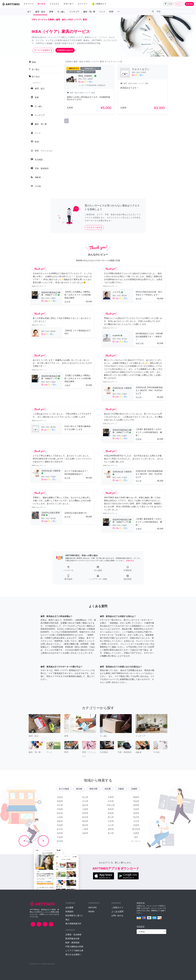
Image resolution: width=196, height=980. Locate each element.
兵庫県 (111, 797)
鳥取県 (111, 809)
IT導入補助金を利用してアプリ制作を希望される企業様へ (74, 951)
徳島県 (111, 829)
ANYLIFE (93, 908)
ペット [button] (102, 12)
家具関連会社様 (72, 939)
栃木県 (60, 829)
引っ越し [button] (61, 12)
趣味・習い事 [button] (89, 12)
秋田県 (60, 813)
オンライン (136, 841)
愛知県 (85, 825)
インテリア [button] (74, 12)
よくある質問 (117, 912)
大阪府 (121, 789)
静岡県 (85, 821)
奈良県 (111, 801)
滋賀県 (85, 833)
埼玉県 (108, 789)
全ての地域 (64, 789)
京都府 (134, 789)
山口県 (111, 825)
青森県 (60, 801)
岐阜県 (85, 817)
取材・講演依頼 (72, 943)
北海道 (60, 797)
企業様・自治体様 (73, 935)
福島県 (60, 821)
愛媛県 (136, 797)
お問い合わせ (117, 916)
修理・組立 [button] (40, 12)
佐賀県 (136, 809)
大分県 (136, 821)
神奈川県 (93, 789)
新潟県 (60, 841)
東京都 (79, 789)
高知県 (136, 801)
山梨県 (85, 809)
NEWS (91, 912)
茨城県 (60, 825)
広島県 (111, 821)
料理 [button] (111, 12)
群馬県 (60, 833)
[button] (168, 4)
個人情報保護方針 (73, 924)
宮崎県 (136, 825)
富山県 (85, 797)
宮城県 (60, 809)
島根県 (111, 813)
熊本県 (136, 817)
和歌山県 (111, 805)
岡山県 (111, 817)
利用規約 (69, 912)
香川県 (111, 833)
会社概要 (69, 908)
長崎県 (136, 813)
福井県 (85, 805)
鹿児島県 (136, 829)
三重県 (85, 829)
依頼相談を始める (65, 50)
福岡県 (136, 805)
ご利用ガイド (117, 908)
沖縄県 (136, 833)
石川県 (85, 801)
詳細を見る (130, 561)
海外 (136, 837)
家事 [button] (51, 12)
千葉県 (60, 837)
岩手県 (60, 805)
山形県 (60, 817)
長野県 (85, 813)
